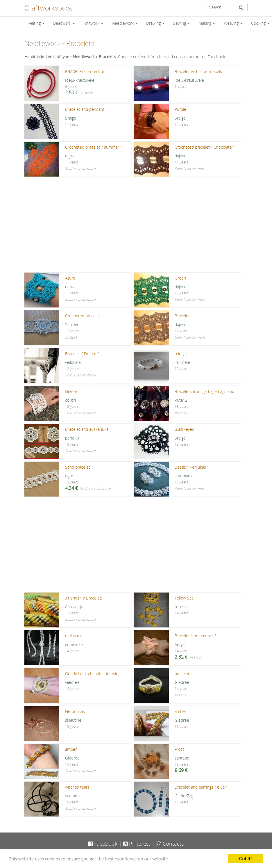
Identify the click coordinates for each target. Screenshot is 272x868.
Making (205, 23)
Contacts (170, 844)
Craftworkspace (49, 8)
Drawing (153, 23)
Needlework (123, 23)
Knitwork (92, 23)
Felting (35, 23)
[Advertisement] (136, 226)
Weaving (231, 23)
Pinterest (137, 844)
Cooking (258, 23)
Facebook (103, 844)
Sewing (180, 23)
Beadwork (62, 23)
